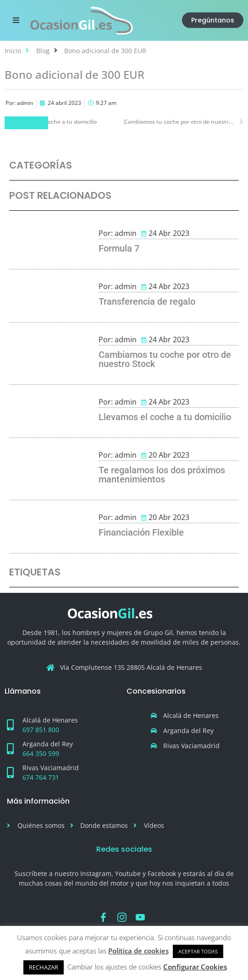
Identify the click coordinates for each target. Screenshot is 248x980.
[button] (16, 20)
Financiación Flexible (141, 532)
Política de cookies (138, 951)
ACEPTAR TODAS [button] (198, 951)
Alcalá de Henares (50, 720)
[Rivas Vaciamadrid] (10, 772)
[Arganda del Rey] (10, 749)
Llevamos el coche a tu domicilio (165, 417)
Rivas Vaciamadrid (51, 768)
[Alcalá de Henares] (10, 725)
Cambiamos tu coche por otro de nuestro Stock (165, 359)
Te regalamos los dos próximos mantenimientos (162, 475)
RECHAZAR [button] (44, 967)
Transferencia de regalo (147, 301)
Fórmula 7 (26, 123)
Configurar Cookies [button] (195, 967)
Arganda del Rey (48, 744)
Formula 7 (119, 248)
